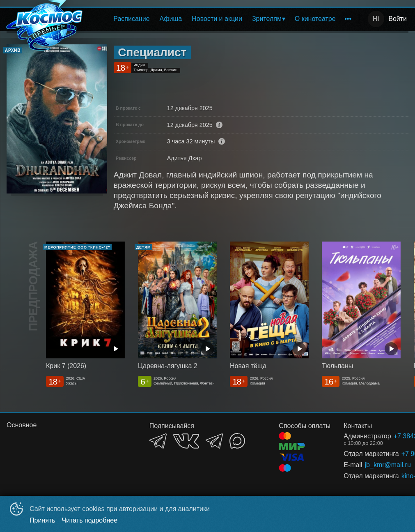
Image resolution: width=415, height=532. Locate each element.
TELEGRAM (158, 441)
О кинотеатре (315, 19)
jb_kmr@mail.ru (377, 465)
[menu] (223, 19)
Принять (42, 520)
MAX (237, 441)
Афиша (171, 19)
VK (186, 441)
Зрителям (267, 19)
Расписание (131, 19)
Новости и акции (217, 19)
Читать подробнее (90, 520)
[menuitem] (131, 19)
